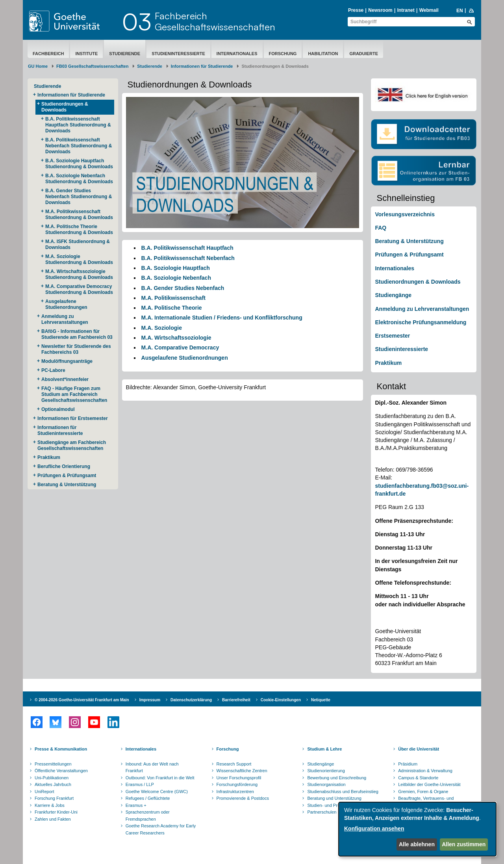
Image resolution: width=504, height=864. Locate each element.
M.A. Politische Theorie (172, 308)
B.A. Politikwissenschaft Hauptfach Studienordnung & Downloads (78, 125)
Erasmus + (136, 805)
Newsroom (380, 10)
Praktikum (49, 457)
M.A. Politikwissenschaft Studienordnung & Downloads (79, 215)
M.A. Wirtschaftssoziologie (176, 338)
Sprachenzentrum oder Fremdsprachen (148, 816)
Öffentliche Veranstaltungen (61, 771)
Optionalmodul (58, 409)
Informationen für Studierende (202, 66)
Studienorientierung (326, 771)
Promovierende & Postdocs (243, 798)
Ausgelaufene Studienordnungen (66, 304)
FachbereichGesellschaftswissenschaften (215, 21)
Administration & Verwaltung (425, 771)
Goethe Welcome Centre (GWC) (157, 792)
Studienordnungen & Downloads (65, 107)
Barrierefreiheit (236, 700)
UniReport (44, 792)
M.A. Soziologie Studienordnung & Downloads (79, 259)
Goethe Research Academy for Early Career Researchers (161, 829)
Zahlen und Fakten (53, 819)
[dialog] (417, 829)
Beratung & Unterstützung (67, 485)
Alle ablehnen (417, 844)
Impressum (150, 700)
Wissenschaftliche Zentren (242, 771)
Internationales (237, 54)
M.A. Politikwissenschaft (173, 298)
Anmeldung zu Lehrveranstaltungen (65, 319)
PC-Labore (53, 370)
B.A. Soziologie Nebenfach (176, 278)
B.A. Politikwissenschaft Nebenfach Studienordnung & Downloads (79, 146)
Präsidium (408, 764)
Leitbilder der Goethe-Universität (429, 784)
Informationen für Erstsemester (73, 418)
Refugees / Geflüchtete (148, 798)
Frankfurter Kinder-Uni (56, 812)
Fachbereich (48, 54)
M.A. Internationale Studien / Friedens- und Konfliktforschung (222, 318)
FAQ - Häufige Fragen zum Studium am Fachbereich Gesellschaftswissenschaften (74, 394)
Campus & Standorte (418, 778)
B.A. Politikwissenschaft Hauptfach (187, 248)
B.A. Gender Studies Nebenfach (183, 288)
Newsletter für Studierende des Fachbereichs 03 (76, 349)
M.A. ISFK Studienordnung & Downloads (78, 244)
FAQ (381, 228)
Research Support (234, 764)
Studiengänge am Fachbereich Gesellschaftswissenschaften (72, 445)
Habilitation (323, 54)
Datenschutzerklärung (191, 700)
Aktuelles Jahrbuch (53, 784)
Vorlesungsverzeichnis (405, 214)
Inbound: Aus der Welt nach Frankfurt (152, 767)
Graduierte (364, 54)
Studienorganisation (326, 784)
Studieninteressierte (178, 54)
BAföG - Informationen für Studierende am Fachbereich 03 (77, 334)
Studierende (125, 54)
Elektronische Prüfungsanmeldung (421, 322)
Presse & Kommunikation (61, 749)
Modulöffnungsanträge (67, 361)
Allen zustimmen (464, 844)
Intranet (406, 10)
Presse (356, 10)
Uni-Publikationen (52, 778)
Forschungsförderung (237, 784)
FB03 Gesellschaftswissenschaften (92, 66)
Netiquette (321, 700)
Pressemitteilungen (53, 764)
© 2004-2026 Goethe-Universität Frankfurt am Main (82, 700)
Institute (86, 54)
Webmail (429, 10)
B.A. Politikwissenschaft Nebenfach (188, 258)
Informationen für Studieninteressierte (60, 430)
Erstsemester (392, 336)
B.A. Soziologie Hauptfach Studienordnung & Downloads (79, 164)
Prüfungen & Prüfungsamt (67, 476)
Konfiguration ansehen (374, 829)
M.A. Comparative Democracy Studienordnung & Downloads (79, 289)
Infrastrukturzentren (235, 792)
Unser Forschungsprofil (239, 778)
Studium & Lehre (324, 749)
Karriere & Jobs (50, 805)
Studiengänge (393, 295)
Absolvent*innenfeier (65, 379)
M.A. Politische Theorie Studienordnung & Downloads (79, 229)
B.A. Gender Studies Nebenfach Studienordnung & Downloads (79, 197)
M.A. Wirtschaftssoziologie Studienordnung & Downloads (79, 274)
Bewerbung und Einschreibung (337, 778)
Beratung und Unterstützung (334, 798)
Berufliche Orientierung (64, 466)
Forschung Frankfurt (54, 798)
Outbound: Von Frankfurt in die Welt (160, 778)
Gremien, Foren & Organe (423, 792)
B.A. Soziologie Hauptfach (176, 268)
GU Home (38, 66)
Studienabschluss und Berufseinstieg (343, 792)
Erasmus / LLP (140, 784)
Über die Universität (419, 749)
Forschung (283, 54)
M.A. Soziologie (162, 328)
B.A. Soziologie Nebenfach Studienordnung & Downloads (79, 179)
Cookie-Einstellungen (281, 700)
